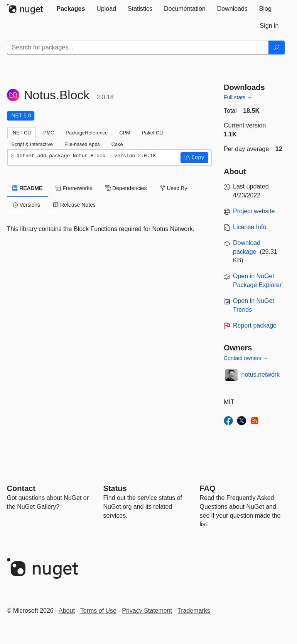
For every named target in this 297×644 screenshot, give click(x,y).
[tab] (71, 9)
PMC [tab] (49, 133)
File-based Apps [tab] (82, 144)
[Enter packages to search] (138, 48)
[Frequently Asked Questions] (208, 488)
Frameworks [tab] (74, 188)
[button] (194, 158)
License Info (250, 227)
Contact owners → (246, 358)
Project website (254, 211)
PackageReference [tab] (87, 133)
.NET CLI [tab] (22, 133)
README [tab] (28, 188)
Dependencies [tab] (126, 188)
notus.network (261, 375)
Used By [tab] (174, 188)
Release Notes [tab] (74, 205)
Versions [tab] (27, 205)
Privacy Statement (147, 611)
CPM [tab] (125, 133)
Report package (255, 325)
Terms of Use (98, 611)
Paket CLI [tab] (153, 133)
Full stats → (238, 97)
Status (115, 488)
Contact (21, 488)
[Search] (277, 48)
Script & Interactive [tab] (32, 144)
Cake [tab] (117, 144)
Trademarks (194, 611)
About (67, 611)
